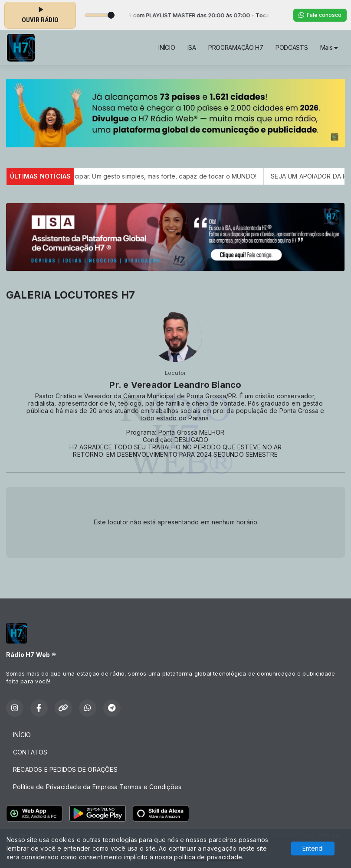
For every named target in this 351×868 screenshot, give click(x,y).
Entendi (313, 848)
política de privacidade (208, 857)
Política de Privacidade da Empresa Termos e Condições (97, 787)
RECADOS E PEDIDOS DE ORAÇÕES (65, 769)
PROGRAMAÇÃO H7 (236, 47)
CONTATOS (30, 752)
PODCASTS (292, 47)
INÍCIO (167, 47)
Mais (329, 47)
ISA (192, 47)
